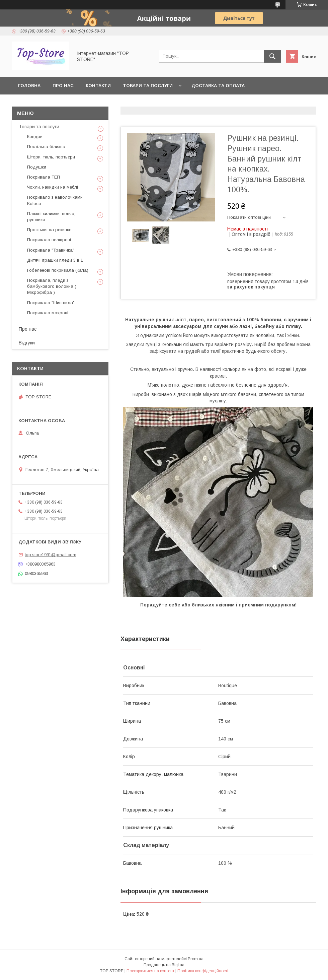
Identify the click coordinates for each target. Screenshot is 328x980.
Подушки (37, 167)
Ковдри (35, 137)
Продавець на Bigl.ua (164, 965)
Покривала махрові (48, 313)
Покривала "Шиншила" (51, 303)
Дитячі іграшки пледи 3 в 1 (55, 260)
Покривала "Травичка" (51, 250)
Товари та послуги (148, 86)
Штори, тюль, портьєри (51, 157)
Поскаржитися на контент (150, 971)
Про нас (63, 86)
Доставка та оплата (218, 86)
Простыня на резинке (49, 230)
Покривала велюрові (49, 240)
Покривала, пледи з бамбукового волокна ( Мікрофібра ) (52, 286)
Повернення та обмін (46, 103)
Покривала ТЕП (44, 177)
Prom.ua (196, 959)
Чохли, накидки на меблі (53, 187)
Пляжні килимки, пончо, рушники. (51, 217)
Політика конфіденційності (203, 971)
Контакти (98, 86)
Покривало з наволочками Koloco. (55, 200)
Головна (29, 86)
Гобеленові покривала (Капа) (58, 270)
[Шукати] (272, 56)
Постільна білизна (46, 147)
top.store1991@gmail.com (51, 555)
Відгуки (27, 343)
